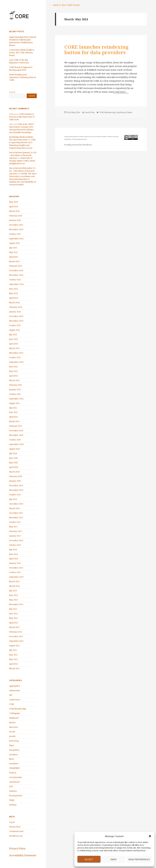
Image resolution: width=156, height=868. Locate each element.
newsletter (14, 764)
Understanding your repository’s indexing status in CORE (23, 77)
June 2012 (13, 614)
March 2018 (14, 508)
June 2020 (13, 458)
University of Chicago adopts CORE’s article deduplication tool (22, 161)
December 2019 (16, 486)
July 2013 (13, 591)
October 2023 (15, 325)
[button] (150, 836)
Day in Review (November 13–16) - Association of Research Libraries (23, 171)
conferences (15, 700)
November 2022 (16, 353)
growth (12, 736)
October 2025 (15, 234)
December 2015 (16, 568)
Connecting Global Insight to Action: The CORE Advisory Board (22, 53)
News (12, 759)
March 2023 (14, 348)
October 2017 (15, 522)
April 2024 (14, 298)
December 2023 (16, 316)
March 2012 (14, 627)
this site (92, 137)
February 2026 (16, 216)
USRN (12, 800)
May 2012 (13, 618)
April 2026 (14, 207)
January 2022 (15, 390)
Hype (12, 745)
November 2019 (16, 490)
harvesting (14, 741)
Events (12, 732)
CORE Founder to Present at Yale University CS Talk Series (22, 117)
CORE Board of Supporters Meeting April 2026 (21, 69)
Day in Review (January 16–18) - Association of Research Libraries (23, 155)
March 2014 (14, 586)
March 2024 (14, 303)
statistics (13, 791)
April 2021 (14, 417)
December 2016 (16, 540)
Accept (89, 859)
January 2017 (15, 536)
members (13, 755)
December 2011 (16, 636)
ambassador (15, 690)
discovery (13, 727)
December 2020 (16, 431)
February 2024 (16, 307)
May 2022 (13, 371)
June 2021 (13, 412)
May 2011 (13, 659)
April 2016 (14, 559)
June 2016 (13, 554)
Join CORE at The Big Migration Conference (19, 61)
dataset (12, 722)
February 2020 (16, 476)
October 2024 (15, 280)
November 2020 (16, 435)
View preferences (139, 859)
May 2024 (13, 293)
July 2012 (13, 609)
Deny (114, 859)
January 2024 (15, 312)
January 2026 (15, 220)
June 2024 (13, 289)
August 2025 (14, 243)
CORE (12, 704)
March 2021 (14, 421)
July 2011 (13, 650)
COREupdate (15, 713)
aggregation (15, 686)
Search (12, 92)
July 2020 (13, 453)
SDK (11, 786)
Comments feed (16, 831)
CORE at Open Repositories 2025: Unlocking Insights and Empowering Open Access (22, 144)
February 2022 (16, 385)
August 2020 (14, 449)
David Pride (90, 112)
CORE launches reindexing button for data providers (96, 50)
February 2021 (16, 426)
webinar (13, 805)
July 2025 (13, 248)
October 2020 (15, 440)
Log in (12, 822)
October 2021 (15, 394)
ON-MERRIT (15, 768)
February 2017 (16, 531)
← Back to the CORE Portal (65, 5)
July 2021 (13, 408)
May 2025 (13, 252)
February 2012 (16, 632)
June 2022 (13, 367)
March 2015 (14, 581)
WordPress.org (16, 836)
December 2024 (16, 270)
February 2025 (16, 266)
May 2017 (13, 527)
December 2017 (16, 513)
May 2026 (13, 202)
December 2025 (16, 225)
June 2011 (13, 655)
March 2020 (14, 472)
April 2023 (14, 344)
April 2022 (14, 376)
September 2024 (16, 284)
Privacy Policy (17, 848)
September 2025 (16, 239)
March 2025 (14, 261)
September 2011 (16, 641)
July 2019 (13, 499)
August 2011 (14, 646)
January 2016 (15, 563)
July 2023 (13, 335)
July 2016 (13, 550)
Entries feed (15, 827)
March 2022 (14, 380)
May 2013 (13, 600)
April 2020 (14, 467)
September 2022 (16, 362)
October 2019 (15, 495)
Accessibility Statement (23, 855)
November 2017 (16, 518)
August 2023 (14, 330)
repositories (15, 782)
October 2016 (15, 545)
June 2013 (13, 595)
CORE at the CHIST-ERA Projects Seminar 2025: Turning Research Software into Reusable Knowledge (22, 128)
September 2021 (16, 399)
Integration (14, 750)
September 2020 (16, 444)
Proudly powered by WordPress (78, 145)
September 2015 (16, 577)
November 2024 (16, 275)
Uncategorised (16, 796)
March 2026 (14, 211)
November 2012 (16, 604)
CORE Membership (18, 709)
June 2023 (13, 339)
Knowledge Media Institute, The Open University (21, 138)
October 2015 (15, 572)
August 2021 (14, 403)
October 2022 (15, 357)
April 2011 (14, 664)
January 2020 (15, 481)
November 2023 (16, 321)
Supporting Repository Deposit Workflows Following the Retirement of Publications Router (23, 41)
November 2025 (16, 229)
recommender (16, 777)
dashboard (14, 718)
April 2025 (14, 257)
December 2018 (16, 504)
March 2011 (14, 668)
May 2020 (13, 463)
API (11, 695)
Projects (13, 773)
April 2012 (14, 623)
